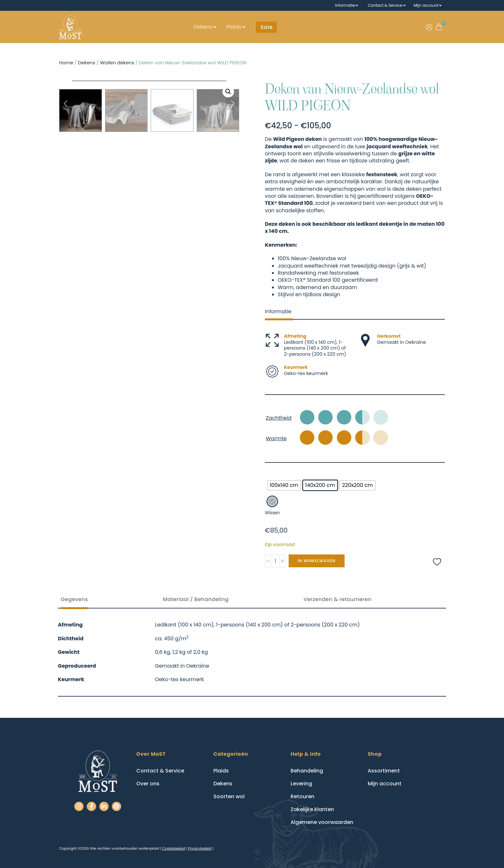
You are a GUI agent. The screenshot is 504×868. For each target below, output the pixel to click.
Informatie (345, 5)
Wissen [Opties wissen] (272, 513)
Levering (301, 784)
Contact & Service (385, 5)
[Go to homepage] (70, 27)
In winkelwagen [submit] (318, 561)
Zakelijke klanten (312, 809)
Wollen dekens (117, 63)
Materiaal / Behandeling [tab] (196, 599)
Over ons (148, 784)
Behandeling (307, 771)
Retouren (302, 796)
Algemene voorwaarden (322, 822)
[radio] (284, 485)
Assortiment (384, 771)
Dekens (203, 27)
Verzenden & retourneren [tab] (337, 599)
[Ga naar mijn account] (429, 27)
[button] (266, 27)
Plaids (234, 27)
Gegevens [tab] (74, 599)
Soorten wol (229, 796)
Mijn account (426, 5)
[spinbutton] (275, 561)
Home (66, 63)
